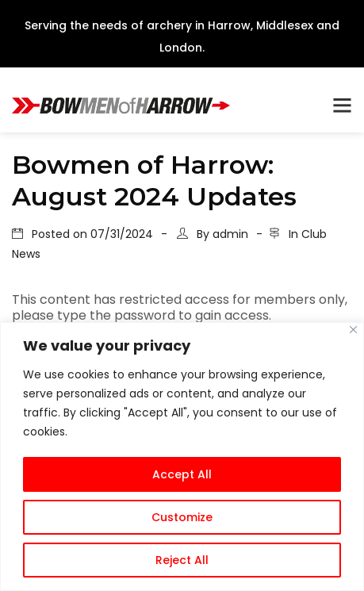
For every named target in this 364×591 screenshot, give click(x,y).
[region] (182, 457)
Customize (182, 517)
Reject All (182, 560)
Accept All (182, 474)
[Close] (353, 330)
